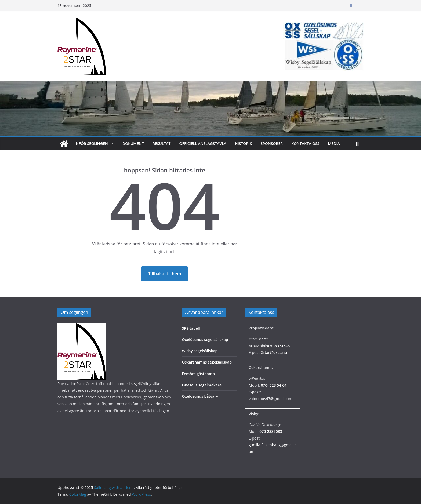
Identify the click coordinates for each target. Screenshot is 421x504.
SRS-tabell (191, 328)
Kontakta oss (305, 144)
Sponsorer (272, 144)
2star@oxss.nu (274, 352)
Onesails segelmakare (202, 385)
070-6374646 (279, 346)
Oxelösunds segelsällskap (205, 340)
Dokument (133, 144)
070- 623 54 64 (273, 385)
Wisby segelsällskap (200, 351)
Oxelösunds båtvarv (200, 396)
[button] (111, 144)
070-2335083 (271, 431)
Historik (244, 144)
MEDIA (334, 144)
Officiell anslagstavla (203, 144)
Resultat (162, 144)
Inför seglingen (91, 144)
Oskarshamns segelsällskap (207, 362)
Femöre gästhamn (199, 374)
